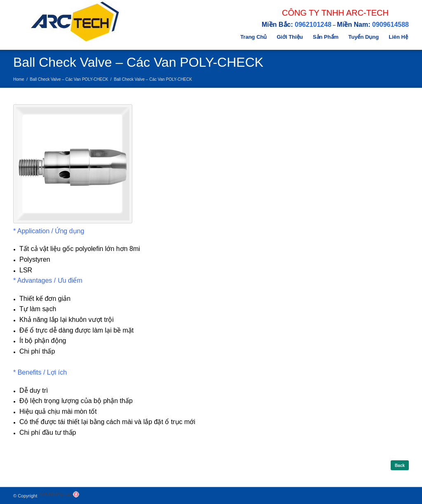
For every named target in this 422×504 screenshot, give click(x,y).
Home (19, 79)
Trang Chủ (253, 37)
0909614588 (390, 25)
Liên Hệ (398, 37)
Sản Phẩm (326, 37)
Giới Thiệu (290, 37)
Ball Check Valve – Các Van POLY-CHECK (69, 79)
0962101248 (313, 25)
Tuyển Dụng (363, 37)
